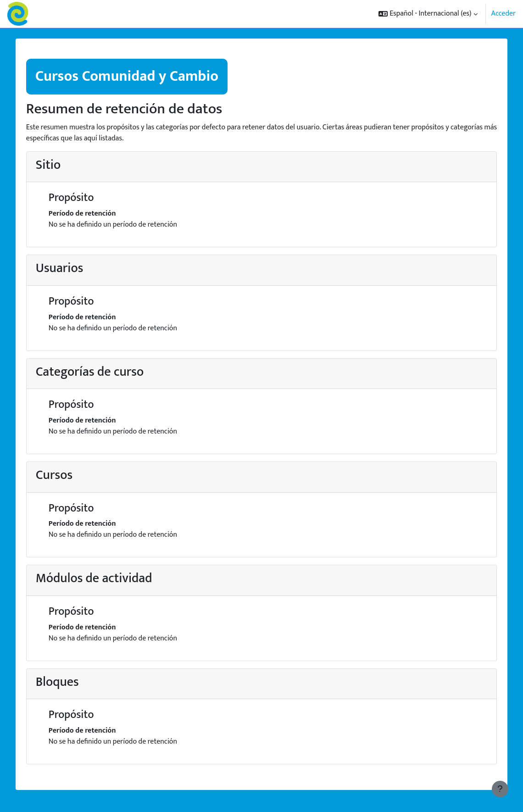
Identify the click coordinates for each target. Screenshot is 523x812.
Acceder (504, 14)
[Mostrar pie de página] (500, 789)
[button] (428, 14)
